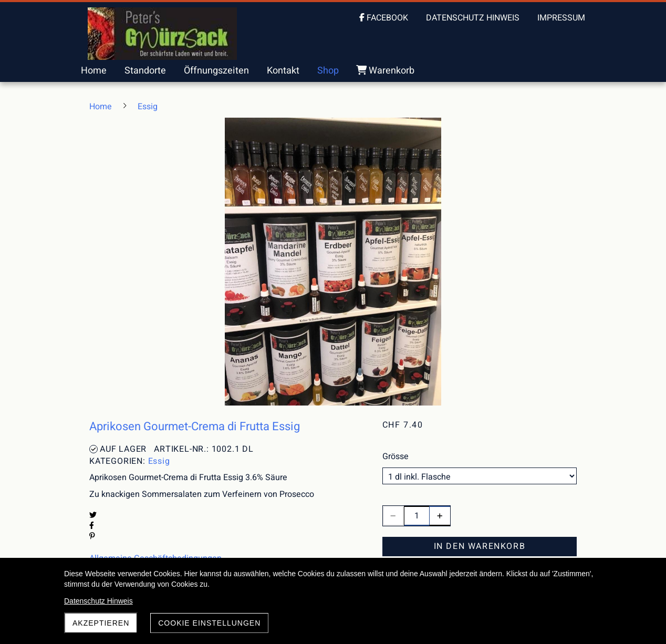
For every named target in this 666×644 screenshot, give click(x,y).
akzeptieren (101, 623)
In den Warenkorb (480, 546)
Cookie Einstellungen (209, 623)
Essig (159, 461)
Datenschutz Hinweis (98, 601)
